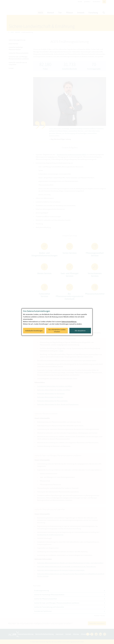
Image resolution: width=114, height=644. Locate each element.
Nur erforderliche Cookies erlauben (57, 331)
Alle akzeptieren (80, 331)
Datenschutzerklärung (69, 322)
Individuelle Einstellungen (34, 331)
